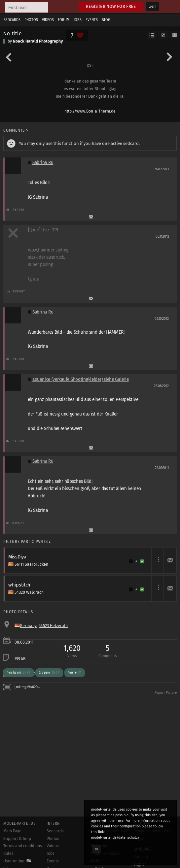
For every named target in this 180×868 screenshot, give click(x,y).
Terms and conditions (23, 846)
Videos (48, 20)
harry (75, 672)
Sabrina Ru (43, 163)
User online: (17, 861)
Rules (8, 853)
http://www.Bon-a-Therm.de (90, 111)
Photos (31, 20)
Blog (106, 20)
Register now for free (111, 6)
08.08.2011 (24, 642)
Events (92, 20)
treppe (49, 672)
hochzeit (19, 672)
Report (19, 209)
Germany (28, 626)
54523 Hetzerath (53, 626)
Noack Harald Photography (38, 41)
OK (96, 849)
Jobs (78, 20)
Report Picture (166, 693)
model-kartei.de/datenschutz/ (115, 837)
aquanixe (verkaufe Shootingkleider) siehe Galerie (81, 379)
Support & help (17, 839)
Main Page (12, 831)
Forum (64, 20)
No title (13, 33)
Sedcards (12, 20)
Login (152, 7)
